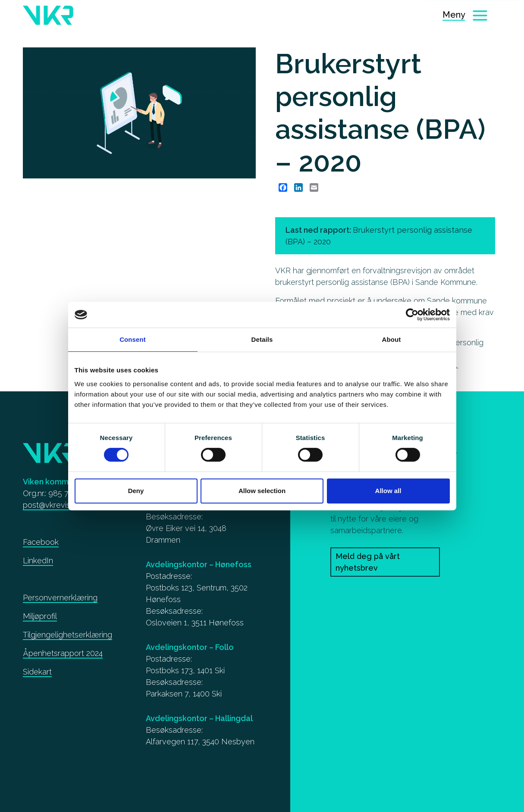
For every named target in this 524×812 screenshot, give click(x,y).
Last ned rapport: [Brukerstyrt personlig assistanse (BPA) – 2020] (379, 236)
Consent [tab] (133, 339)
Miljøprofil (40, 616)
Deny (136, 491)
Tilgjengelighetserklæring (67, 635)
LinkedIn (38, 561)
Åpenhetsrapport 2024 (63, 653)
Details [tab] (262, 339)
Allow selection (262, 491)
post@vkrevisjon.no (57, 505)
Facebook (41, 542)
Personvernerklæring (60, 598)
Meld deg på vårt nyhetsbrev (368, 562)
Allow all (388, 491)
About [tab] (392, 339)
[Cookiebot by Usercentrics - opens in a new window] (412, 315)
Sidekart (37, 672)
